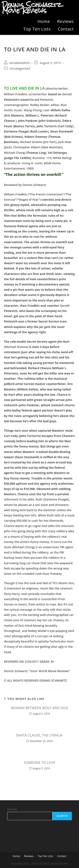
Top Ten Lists (37, 29)
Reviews (65, 21)
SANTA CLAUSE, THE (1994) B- (40, 735)
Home (44, 21)
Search (12, 809)
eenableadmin (20, 63)
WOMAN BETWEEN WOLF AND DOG (40, 708)
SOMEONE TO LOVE (39, 763)
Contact (66, 29)
